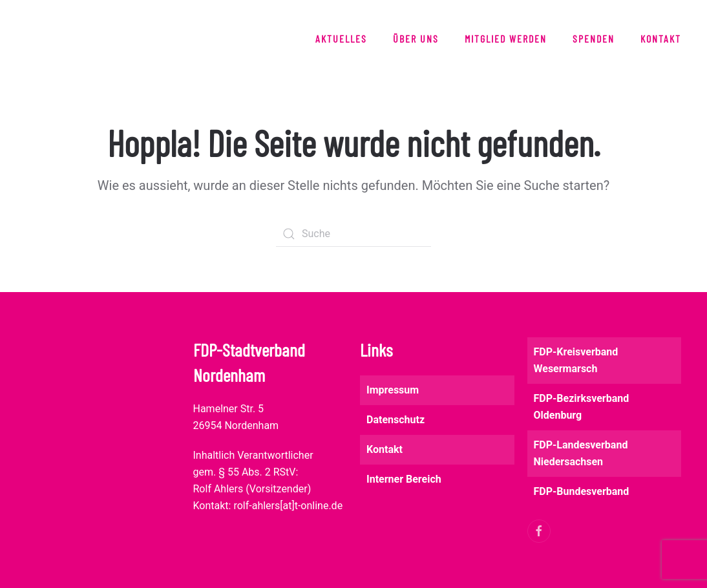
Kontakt (661, 38)
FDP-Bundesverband (582, 491)
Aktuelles (341, 38)
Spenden (594, 38)
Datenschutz (396, 420)
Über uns (416, 38)
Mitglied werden (506, 38)
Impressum (393, 390)
